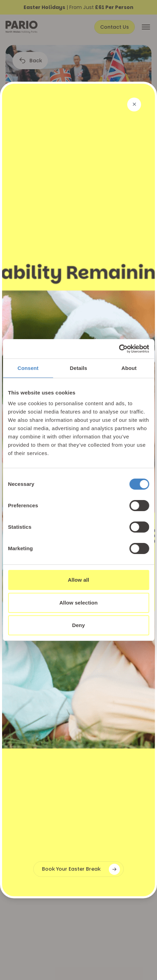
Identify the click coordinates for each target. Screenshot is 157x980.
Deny (78, 625)
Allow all (79, 580)
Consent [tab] (28, 368)
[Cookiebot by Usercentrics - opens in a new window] (119, 349)
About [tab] (129, 368)
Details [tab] (79, 368)
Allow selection (78, 603)
